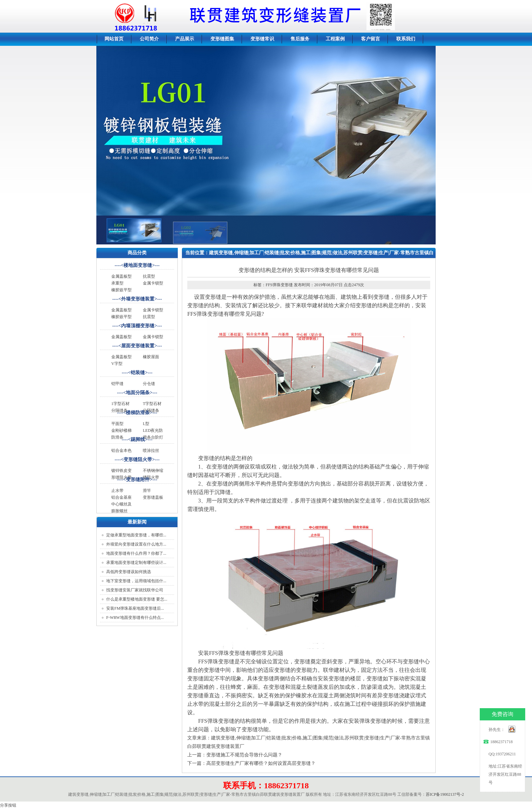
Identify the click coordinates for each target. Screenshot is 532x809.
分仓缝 (149, 384)
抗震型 (149, 276)
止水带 (117, 491)
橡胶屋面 (151, 357)
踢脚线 (138, 439)
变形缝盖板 (153, 497)
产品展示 (185, 39)
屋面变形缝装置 (138, 346)
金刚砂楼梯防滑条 (121, 434)
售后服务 (300, 39)
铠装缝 (138, 373)
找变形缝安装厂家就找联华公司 (135, 590)
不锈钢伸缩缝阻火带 (153, 474)
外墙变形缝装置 (138, 299)
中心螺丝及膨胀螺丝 (121, 508)
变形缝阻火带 (138, 459)
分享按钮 (8, 805)
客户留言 (370, 39)
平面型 (117, 424)
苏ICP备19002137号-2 (445, 794)
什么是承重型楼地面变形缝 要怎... (137, 599)
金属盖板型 (121, 276)
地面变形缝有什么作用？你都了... (136, 553)
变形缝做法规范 (262, 263)
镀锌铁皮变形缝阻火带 (121, 474)
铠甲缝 (117, 384)
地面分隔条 (138, 393)
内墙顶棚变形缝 (138, 326)
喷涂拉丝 (151, 451)
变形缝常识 (262, 39)
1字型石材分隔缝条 (120, 407)
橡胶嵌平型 (121, 290)
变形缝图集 (222, 39)
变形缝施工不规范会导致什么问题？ (244, 755)
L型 (146, 424)
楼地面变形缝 (138, 265)
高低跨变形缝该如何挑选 (129, 572)
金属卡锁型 (153, 283)
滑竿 (147, 491)
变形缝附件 (138, 480)
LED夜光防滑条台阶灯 (153, 434)
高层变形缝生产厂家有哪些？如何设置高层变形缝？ (261, 763)
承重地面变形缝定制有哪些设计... (136, 563)
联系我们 (406, 39)
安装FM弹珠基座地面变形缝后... (135, 608)
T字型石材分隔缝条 (152, 407)
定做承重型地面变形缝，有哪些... (136, 535)
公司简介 (149, 39)
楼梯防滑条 (138, 413)
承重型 (117, 283)
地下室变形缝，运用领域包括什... (136, 581)
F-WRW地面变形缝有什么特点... (135, 618)
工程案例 (335, 39)
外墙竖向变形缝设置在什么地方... (136, 544)
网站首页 (114, 39)
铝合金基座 (121, 497)
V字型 (117, 364)
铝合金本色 (121, 451)
